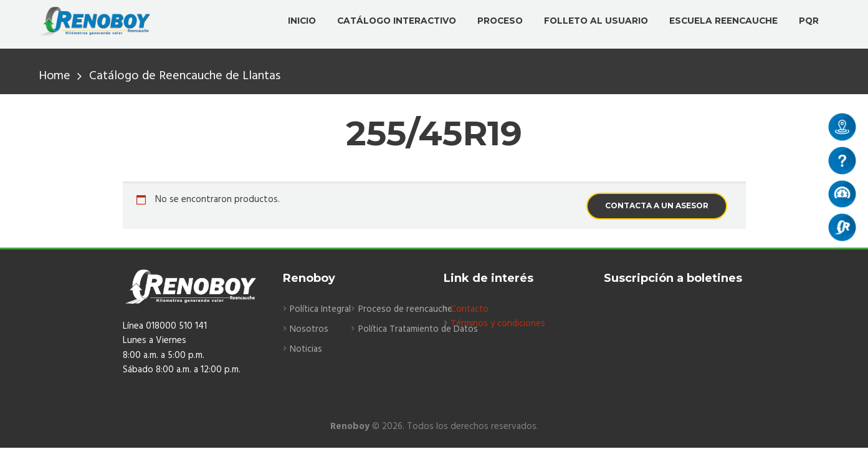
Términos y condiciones (498, 324)
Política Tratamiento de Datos (421, 329)
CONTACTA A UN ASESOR (657, 205)
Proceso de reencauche (407, 309)
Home (55, 76)
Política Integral (321, 309)
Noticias (306, 350)
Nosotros (309, 329)
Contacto (470, 309)
